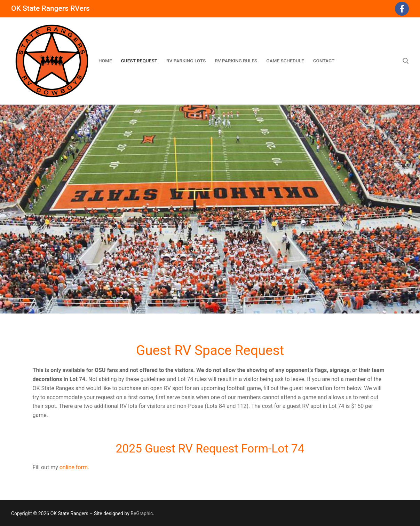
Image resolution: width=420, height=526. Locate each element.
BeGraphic (142, 513)
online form (74, 467)
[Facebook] (402, 9)
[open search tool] (406, 61)
